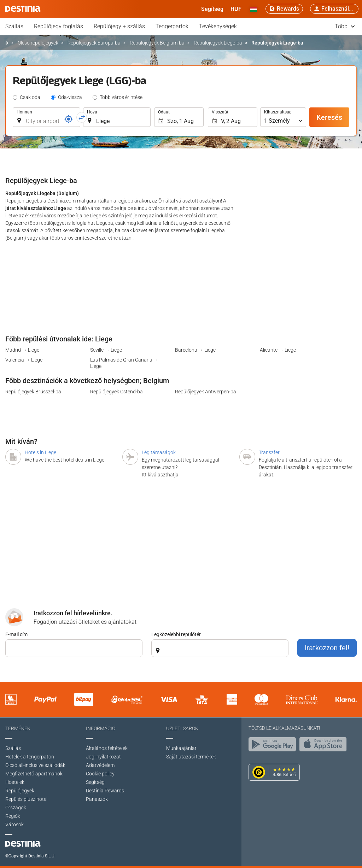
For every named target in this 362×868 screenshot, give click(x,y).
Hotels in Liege (40, 452)
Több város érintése (121, 97)
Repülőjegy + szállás (119, 26)
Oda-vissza (70, 97)
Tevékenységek (218, 26)
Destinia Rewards (105, 791)
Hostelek (15, 782)
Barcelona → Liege (195, 350)
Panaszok (97, 799)
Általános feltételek (107, 748)
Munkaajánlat (181, 748)
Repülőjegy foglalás (59, 26)
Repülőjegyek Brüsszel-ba (33, 392)
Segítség (95, 782)
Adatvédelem (100, 765)
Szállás (14, 26)
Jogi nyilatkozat (103, 757)
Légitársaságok (159, 452)
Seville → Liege (106, 350)
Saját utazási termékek (191, 757)
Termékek (18, 728)
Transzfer (269, 452)
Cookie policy (100, 774)
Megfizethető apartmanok (34, 774)
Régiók (13, 816)
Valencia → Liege (24, 360)
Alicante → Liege (278, 350)
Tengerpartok (172, 26)
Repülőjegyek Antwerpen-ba (206, 392)
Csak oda (30, 97)
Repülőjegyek (20, 791)
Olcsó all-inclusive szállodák (35, 765)
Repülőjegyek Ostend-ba (116, 392)
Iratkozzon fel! (327, 648)
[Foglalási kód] (69, 119)
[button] (236, 9)
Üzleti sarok (182, 728)
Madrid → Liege (22, 350)
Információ (101, 728)
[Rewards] (284, 9)
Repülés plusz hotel (26, 799)
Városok (14, 825)
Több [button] (345, 26)
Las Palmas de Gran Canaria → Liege (124, 363)
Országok (16, 808)
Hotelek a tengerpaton (30, 757)
